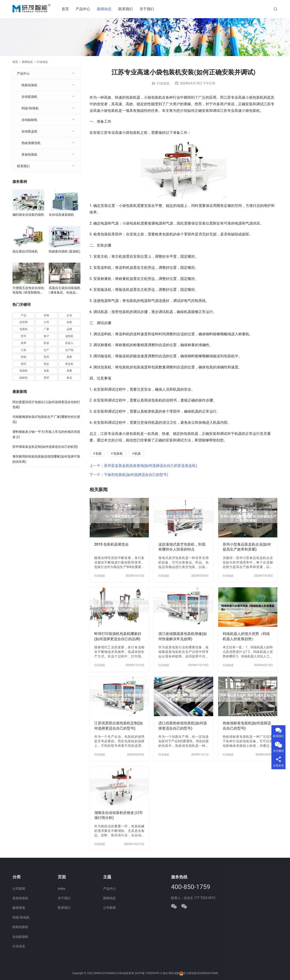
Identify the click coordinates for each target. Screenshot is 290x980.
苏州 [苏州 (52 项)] (46, 357)
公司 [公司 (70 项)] (46, 322)
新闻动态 (106, 9)
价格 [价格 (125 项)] (46, 315)
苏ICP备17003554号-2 (148, 973)
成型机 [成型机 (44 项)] (69, 336)
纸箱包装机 (29, 85)
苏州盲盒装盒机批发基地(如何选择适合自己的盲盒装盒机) (151, 466)
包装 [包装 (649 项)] (69, 322)
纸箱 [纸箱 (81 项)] (24, 357)
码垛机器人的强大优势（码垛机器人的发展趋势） (246, 636)
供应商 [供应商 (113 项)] (24, 322)
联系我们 (127, 9)
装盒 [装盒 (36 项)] (46, 364)
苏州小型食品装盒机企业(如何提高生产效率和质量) (247, 547)
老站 (165, 973)
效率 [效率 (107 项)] (24, 343)
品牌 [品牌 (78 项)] (69, 329)
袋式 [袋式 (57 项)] (24, 364)
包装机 (118, 453)
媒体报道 (19, 908)
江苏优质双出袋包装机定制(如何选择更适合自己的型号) (118, 726)
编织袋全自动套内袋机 (28, 215)
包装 (99, 453)
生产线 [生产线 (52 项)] (69, 350)
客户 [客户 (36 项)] (46, 336)
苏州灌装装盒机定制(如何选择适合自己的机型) (45, 447)
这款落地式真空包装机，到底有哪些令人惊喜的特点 (182, 547)
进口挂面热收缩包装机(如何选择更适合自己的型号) (183, 726)
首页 (67, 9)
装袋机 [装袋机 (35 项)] (24, 371)
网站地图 (174, 973)
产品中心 (84, 9)
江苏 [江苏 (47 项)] (24, 350)
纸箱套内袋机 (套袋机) (64, 251)
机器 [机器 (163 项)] (46, 343)
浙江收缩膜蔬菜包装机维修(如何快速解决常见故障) (183, 636)
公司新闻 (19, 889)
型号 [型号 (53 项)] (24, 336)
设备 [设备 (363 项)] (46, 371)
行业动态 (163, 83)
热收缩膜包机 (31, 143)
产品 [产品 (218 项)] (24, 315)
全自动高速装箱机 (61, 215)
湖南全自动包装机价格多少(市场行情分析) (118, 815)
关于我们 (148, 9)
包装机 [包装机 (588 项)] (24, 329)
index (62, 889)
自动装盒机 (29, 131)
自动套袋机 (29, 97)
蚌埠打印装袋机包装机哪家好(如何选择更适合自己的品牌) (118, 636)
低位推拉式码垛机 (25, 251)
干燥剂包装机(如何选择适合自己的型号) (136, 475)
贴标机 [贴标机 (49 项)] (24, 378)
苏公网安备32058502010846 (201, 973)
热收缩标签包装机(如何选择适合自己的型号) (247, 726)
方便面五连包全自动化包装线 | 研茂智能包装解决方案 (28, 290)
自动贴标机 (29, 120)
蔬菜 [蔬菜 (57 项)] (69, 357)
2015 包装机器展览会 (111, 544)
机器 (138, 453)
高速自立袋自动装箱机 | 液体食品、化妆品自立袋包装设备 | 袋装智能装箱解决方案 (65, 290)
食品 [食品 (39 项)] (69, 378)
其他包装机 (29, 154)
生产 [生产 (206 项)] (46, 350)
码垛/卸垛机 (30, 108)
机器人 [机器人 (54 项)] (69, 343)
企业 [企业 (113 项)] (69, 315)
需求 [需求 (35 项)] (46, 378)
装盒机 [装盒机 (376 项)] (69, 364)
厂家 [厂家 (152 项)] (46, 329)
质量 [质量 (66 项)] (69, 371)
